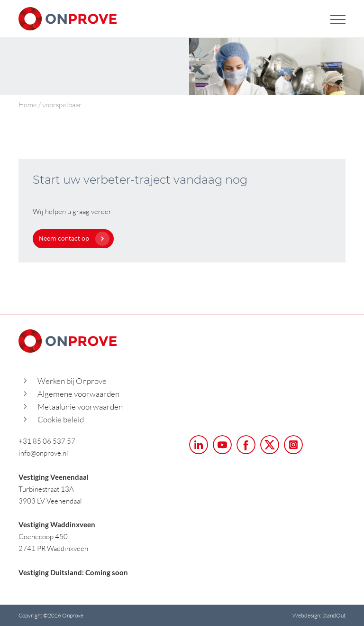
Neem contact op (72, 238)
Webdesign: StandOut (319, 615)
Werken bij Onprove (72, 381)
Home (28, 104)
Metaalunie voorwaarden (80, 406)
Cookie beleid (61, 419)
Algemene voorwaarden (78, 394)
